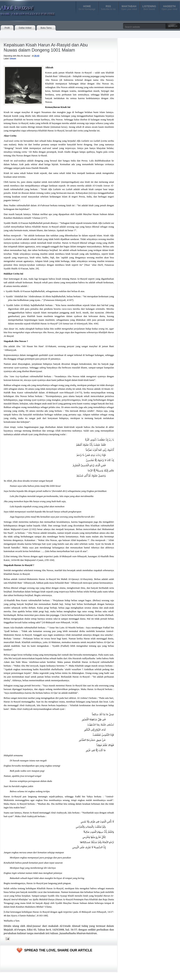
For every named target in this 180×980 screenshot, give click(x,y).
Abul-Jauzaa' (24, 9)
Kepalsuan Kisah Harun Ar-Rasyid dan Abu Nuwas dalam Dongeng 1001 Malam (46, 47)
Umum (13, 59)
